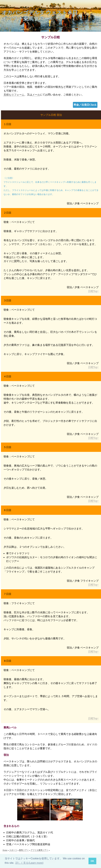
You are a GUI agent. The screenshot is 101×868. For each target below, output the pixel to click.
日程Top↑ (93, 291)
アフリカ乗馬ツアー (39, 850)
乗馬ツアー (24, 850)
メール (36, 95)
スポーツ (13, 850)
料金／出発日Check (85, 105)
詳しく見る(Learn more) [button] (29, 863)
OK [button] (92, 861)
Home (5, 850)
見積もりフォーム (14, 95)
